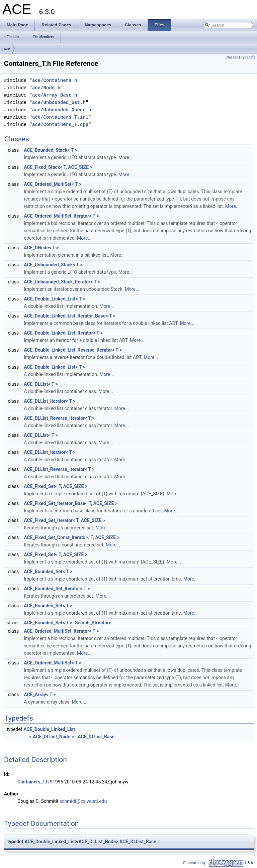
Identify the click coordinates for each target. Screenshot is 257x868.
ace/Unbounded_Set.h (59, 102)
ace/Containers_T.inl (60, 117)
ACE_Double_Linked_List (49, 729)
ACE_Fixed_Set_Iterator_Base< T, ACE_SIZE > (71, 503)
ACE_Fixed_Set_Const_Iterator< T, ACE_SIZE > (72, 537)
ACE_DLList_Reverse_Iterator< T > (59, 418)
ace (7, 48)
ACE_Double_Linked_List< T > (54, 299)
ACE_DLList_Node (52, 737)
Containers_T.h (33, 782)
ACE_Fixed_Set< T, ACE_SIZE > (56, 486)
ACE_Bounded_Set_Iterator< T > (57, 589)
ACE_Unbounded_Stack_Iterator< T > (62, 282)
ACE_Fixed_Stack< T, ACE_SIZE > (58, 167)
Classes (232, 57)
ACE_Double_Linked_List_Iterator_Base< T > (69, 316)
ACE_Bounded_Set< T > (48, 572)
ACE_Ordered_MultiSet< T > (53, 184)
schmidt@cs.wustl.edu (83, 801)
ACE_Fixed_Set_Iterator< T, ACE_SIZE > (64, 520)
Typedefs (248, 57)
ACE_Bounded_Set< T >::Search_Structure (67, 623)
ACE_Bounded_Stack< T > (51, 150)
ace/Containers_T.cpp (60, 125)
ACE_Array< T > (40, 695)
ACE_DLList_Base (96, 737)
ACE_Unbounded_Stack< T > (53, 265)
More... (126, 157)
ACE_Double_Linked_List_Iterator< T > (63, 333)
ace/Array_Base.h (55, 95)
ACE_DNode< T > (41, 248)
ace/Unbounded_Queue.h (62, 110)
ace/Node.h (46, 88)
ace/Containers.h (55, 80)
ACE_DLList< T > (41, 384)
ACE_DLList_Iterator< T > (50, 401)
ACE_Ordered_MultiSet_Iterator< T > (61, 216)
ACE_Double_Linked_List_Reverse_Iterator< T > (73, 350)
